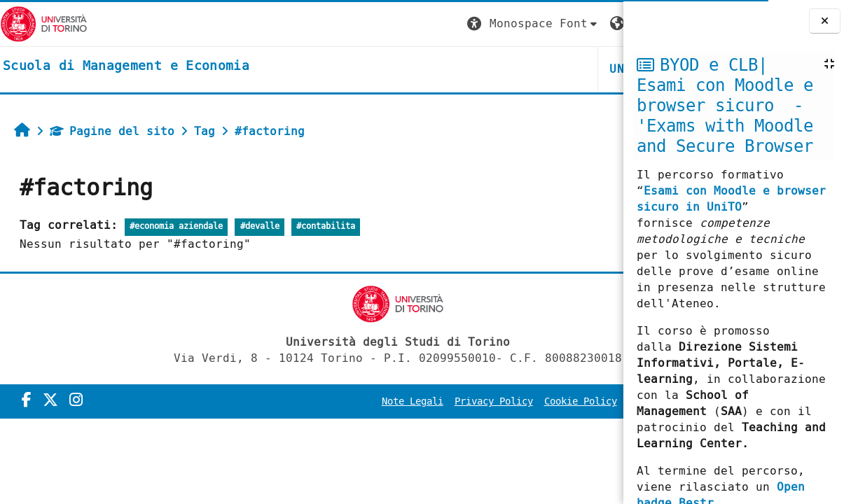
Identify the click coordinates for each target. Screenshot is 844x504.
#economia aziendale (176, 226)
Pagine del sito (112, 131)
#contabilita (326, 226)
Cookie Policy (481, 401)
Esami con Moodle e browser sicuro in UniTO (731, 199)
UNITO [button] (456, 69)
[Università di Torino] (44, 23)
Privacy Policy (394, 401)
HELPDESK (538, 69)
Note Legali (313, 401)
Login (595, 23)
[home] (126, 66)
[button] (361, 24)
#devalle (260, 226)
